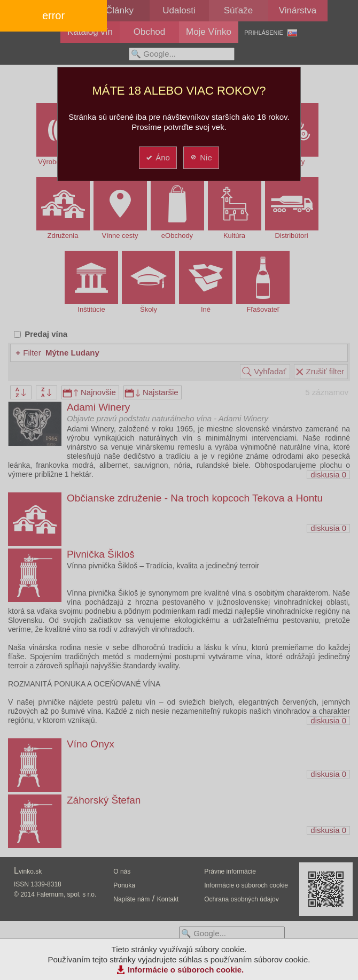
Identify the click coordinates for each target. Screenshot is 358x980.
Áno (157, 157)
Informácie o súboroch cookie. (186, 970)
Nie (201, 157)
